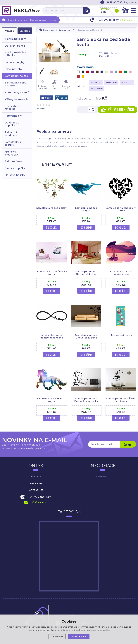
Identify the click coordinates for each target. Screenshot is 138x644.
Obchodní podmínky (18, 20)
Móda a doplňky (15, 168)
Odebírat (128, 444)
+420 (39, 497)
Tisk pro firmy (13, 161)
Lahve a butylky (15, 62)
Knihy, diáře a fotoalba (13, 108)
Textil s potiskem (15, 39)
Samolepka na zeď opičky (52, 208)
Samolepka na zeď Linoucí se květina (86, 336)
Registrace (130, 2)
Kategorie (9, 31)
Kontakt (53, 20)
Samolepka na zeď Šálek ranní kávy (121, 400)
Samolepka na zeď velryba (86, 209)
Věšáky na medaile (17, 99)
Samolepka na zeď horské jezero (121, 273)
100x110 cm (97, 89)
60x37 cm (111, 83)
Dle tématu (25, 31)
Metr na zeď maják (121, 335)
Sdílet (46, 98)
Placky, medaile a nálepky (16, 54)
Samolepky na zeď (16, 76)
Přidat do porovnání (42, 85)
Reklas (113, 53)
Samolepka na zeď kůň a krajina (52, 400)
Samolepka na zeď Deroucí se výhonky (86, 400)
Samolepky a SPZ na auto (16, 84)
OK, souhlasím (79, 637)
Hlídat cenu (54, 85)
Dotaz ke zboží (66, 85)
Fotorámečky (13, 116)
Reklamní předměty (11, 134)
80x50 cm (127, 83)
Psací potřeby (14, 69)
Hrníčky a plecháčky (11, 153)
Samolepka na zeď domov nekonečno (52, 336)
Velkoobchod (101, 477)
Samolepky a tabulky (13, 144)
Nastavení (57, 637)
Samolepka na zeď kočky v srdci (121, 209)
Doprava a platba (38, 20)
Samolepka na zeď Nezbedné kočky (86, 273)
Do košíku (52, 228)
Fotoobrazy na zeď (17, 93)
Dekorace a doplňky (12, 124)
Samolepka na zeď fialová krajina (52, 273)
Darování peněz (15, 46)
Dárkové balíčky (15, 175)
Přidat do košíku (117, 110)
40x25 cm (96, 83)
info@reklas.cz (128, 20)
